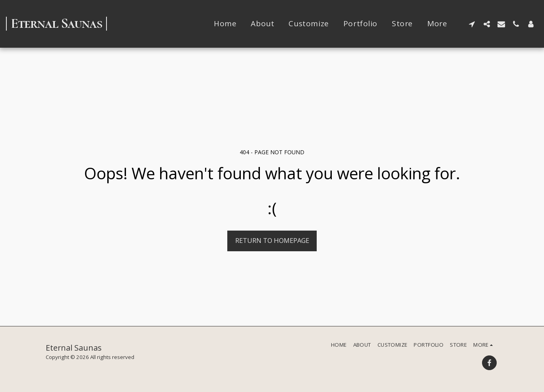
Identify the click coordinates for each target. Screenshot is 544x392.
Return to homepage (272, 240)
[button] (472, 24)
